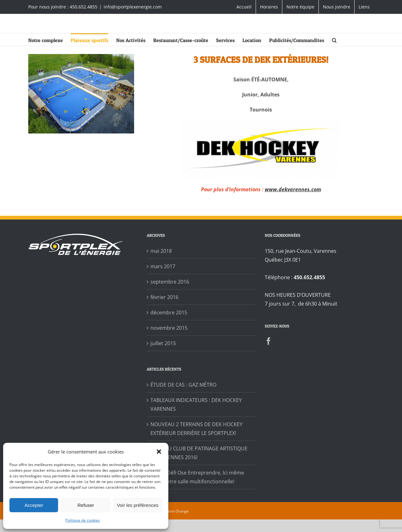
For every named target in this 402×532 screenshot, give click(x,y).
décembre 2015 (169, 312)
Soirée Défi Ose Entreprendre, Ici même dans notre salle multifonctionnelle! (197, 477)
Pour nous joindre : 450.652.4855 (63, 7)
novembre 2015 (169, 328)
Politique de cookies (83, 520)
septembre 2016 (170, 282)
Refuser (86, 505)
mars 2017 (163, 266)
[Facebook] (269, 341)
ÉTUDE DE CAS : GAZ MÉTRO (183, 385)
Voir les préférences (138, 505)
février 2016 (164, 297)
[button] (159, 452)
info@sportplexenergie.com (133, 7)
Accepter (34, 505)
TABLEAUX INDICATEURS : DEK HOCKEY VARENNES (196, 404)
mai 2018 (161, 251)
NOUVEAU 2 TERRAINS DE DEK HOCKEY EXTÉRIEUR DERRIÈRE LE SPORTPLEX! (196, 429)
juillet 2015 (163, 343)
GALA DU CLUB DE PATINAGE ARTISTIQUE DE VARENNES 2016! (199, 453)
